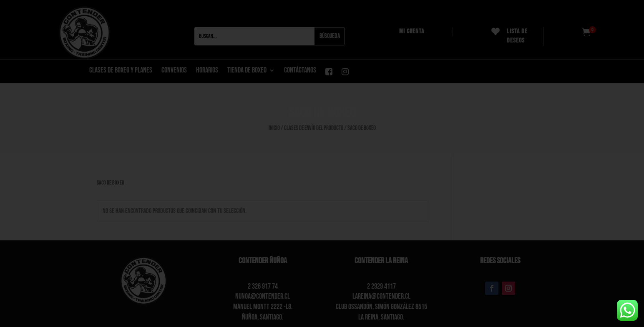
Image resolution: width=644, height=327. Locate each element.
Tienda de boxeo (247, 71)
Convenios (174, 71)
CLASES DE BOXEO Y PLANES (121, 71)
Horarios (207, 71)
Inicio (274, 128)
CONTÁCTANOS (300, 71)
